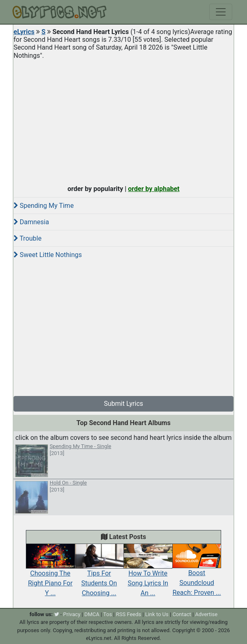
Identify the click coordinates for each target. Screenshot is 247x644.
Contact (182, 614)
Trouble (27, 238)
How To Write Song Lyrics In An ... (148, 574)
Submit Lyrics (123, 404)
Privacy (72, 614)
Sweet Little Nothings (48, 255)
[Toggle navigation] (221, 12)
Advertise (206, 614)
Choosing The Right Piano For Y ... (50, 574)
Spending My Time (44, 206)
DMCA (92, 614)
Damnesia (31, 222)
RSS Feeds (129, 614)
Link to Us (157, 614)
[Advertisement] (123, 120)
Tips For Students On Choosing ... (99, 574)
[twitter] (57, 614)
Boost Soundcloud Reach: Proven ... (197, 574)
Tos (108, 614)
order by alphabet (154, 189)
